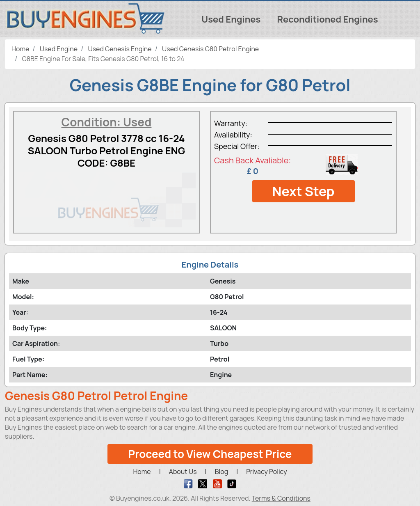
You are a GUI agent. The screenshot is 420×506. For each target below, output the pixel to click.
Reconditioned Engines (327, 19)
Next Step (303, 191)
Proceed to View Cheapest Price (210, 454)
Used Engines (231, 19)
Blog (221, 472)
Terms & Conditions (281, 498)
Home (142, 472)
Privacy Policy (266, 472)
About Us (183, 472)
